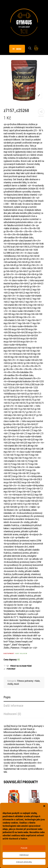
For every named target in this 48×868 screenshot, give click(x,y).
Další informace (13, 706)
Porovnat (11, 669)
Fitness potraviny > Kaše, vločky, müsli (13, 809)
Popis (7, 697)
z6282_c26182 (13, 813)
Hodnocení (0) (12, 714)
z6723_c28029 (33, 813)
